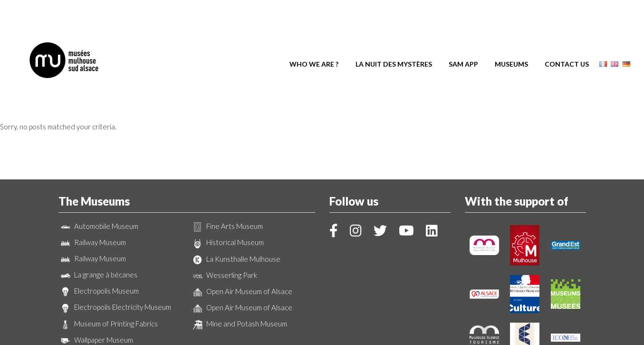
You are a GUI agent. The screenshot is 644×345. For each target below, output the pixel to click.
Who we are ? (314, 37)
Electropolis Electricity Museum (115, 256)
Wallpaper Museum (96, 288)
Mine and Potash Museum (239, 272)
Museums (511, 37)
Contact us (567, 37)
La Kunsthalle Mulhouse (235, 207)
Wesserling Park (224, 223)
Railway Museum (92, 190)
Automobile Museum (98, 174)
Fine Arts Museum (227, 174)
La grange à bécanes (98, 223)
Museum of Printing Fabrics (108, 272)
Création (322, 333)
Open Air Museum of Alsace (241, 239)
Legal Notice (366, 325)
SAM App (463, 37)
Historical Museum (227, 191)
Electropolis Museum (99, 239)
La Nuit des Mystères (394, 37)
